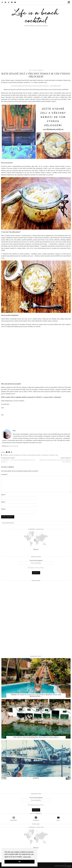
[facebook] (36, 819)
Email (3, 502)
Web (10, 446)
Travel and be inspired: (36, 562)
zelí (57, 455)
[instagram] (14, 819)
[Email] (15, 2)
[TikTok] (9, 2)
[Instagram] (2, 2)
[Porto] (36, 760)
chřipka (6, 455)
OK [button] (19, 862)
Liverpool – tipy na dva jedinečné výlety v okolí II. (19, 460)
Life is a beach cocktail (36, 16)
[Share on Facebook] (9, 452)
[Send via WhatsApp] (12, 452)
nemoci (38, 455)
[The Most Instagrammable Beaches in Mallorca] (36, 719)
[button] (69, 2)
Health (40, 70)
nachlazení (32, 455)
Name (3, 495)
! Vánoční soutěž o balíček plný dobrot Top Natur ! (53, 460)
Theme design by (63, 866)
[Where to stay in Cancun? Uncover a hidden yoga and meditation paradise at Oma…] (36, 678)
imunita (11, 455)
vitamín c (52, 455)
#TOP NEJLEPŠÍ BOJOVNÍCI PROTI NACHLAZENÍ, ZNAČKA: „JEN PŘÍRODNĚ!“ (36, 86)
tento (32, 82)
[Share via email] (7, 452)
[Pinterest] (5, 2)
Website (3, 509)
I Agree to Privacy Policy (37, 568)
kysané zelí (18, 455)
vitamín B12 (45, 455)
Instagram (16, 446)
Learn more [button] (27, 857)
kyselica (25, 455)
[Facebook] (12, 2)
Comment (4, 474)
